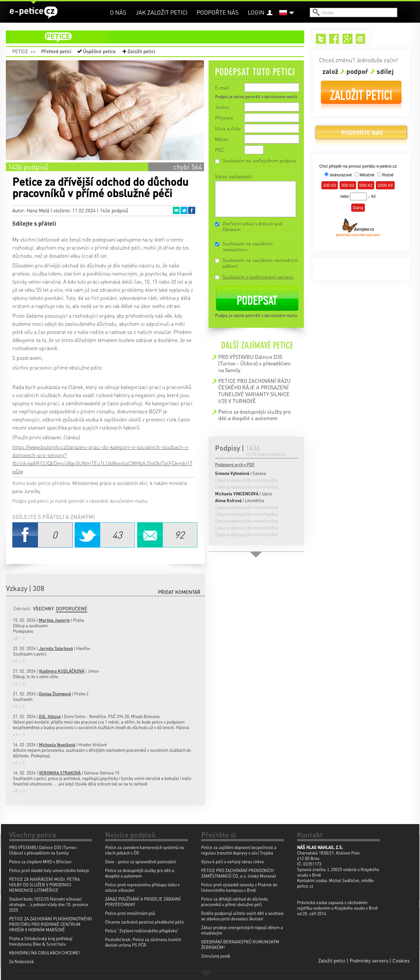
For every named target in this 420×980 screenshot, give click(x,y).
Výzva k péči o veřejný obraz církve (233, 862)
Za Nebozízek (22, 961)
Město (222, 139)
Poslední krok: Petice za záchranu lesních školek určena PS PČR (143, 942)
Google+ (348, 39)
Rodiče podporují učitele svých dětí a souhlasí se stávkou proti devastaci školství (242, 916)
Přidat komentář (179, 592)
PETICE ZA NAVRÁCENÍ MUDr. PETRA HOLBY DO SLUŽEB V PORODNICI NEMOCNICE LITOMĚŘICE (44, 885)
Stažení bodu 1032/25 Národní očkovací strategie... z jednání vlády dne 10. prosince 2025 (49, 904)
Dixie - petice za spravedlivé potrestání (140, 862)
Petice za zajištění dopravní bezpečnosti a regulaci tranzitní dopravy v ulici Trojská (239, 850)
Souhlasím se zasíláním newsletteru (248, 246)
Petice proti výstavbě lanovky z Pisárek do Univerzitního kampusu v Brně (239, 887)
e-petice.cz (34, 13)
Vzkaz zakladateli (234, 176)
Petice (20, 51)
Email (176, 210)
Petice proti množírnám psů (130, 913)
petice (159, 37)
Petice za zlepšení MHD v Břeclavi (40, 862)
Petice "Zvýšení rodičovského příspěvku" (142, 931)
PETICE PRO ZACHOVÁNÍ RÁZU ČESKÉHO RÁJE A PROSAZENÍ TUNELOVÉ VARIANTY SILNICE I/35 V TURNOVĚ (254, 391)
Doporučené (72, 608)
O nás (118, 12)
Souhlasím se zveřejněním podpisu (259, 160)
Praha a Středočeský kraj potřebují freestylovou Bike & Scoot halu (41, 941)
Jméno (222, 107)
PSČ (219, 150)
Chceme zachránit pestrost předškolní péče (144, 922)
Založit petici (141, 51)
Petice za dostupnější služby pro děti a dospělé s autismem (254, 415)
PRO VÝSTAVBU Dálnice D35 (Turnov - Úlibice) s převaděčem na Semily (254, 363)
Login (256, 12)
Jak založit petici (162, 12)
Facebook (192, 210)
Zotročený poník (216, 956)
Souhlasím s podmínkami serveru (258, 277)
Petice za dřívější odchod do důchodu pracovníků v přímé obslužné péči (234, 902)
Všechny (43, 608)
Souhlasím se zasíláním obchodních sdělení (260, 263)
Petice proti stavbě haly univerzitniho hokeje (49, 870)
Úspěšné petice (99, 51)
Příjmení (224, 118)
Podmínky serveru (369, 961)
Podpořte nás (218, 12)
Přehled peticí (56, 51)
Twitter (184, 210)
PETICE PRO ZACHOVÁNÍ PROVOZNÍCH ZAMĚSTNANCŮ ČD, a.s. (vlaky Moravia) (239, 873)
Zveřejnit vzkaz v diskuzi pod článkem (252, 226)
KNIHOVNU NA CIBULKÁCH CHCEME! (44, 953)
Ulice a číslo (228, 128)
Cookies (401, 961)
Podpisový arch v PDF (235, 464)
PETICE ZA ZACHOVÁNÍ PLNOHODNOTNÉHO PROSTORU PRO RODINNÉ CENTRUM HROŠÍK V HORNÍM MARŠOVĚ (50, 924)
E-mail (222, 88)
